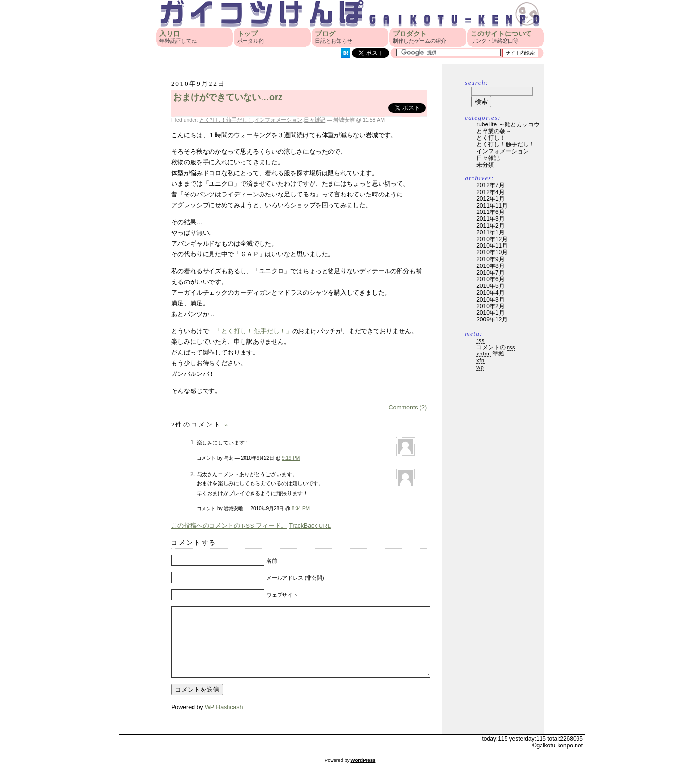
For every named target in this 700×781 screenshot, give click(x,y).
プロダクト (420, 37)
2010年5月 (490, 286)
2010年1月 (490, 313)
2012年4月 (490, 192)
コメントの (496, 347)
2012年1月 (490, 199)
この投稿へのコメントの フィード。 (229, 526)
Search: (476, 82)
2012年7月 (490, 185)
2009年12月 (492, 319)
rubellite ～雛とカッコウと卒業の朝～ (508, 128)
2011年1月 (490, 232)
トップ (251, 37)
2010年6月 (490, 279)
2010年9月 (490, 259)
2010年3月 (490, 300)
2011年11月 (492, 206)
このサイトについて (501, 37)
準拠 (490, 354)
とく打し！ (491, 138)
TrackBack (310, 526)
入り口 (178, 37)
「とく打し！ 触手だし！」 (253, 331)
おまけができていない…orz (228, 97)
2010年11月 (492, 246)
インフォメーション (278, 120)
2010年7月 (490, 273)
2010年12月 (492, 239)
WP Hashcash (224, 722)
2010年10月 (492, 252)
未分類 (485, 165)
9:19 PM (291, 458)
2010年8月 (490, 266)
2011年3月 (490, 219)
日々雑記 (315, 120)
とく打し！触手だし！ (226, 120)
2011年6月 (490, 212)
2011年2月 (490, 226)
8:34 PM (301, 508)
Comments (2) (408, 408)
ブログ (334, 37)
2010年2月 (490, 306)
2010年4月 (490, 293)
